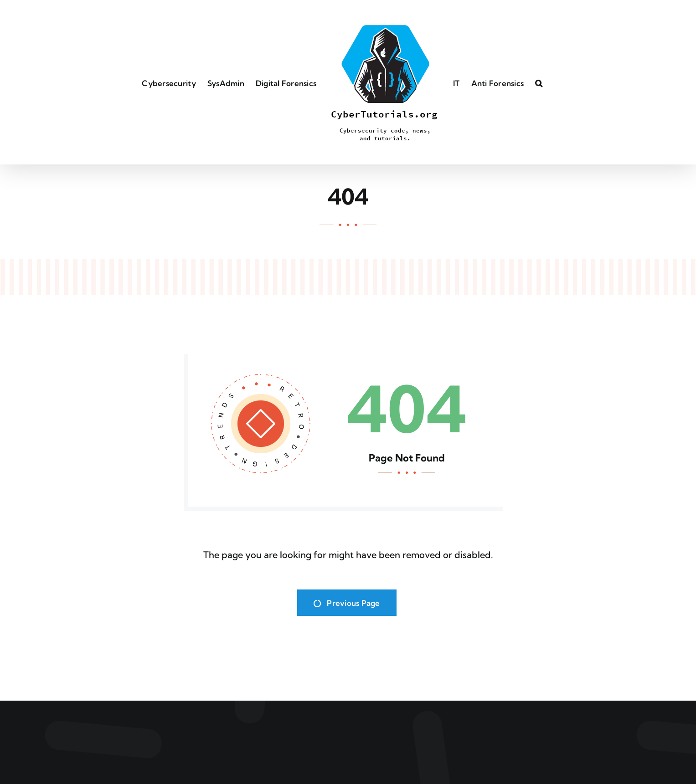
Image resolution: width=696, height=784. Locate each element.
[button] (539, 82)
